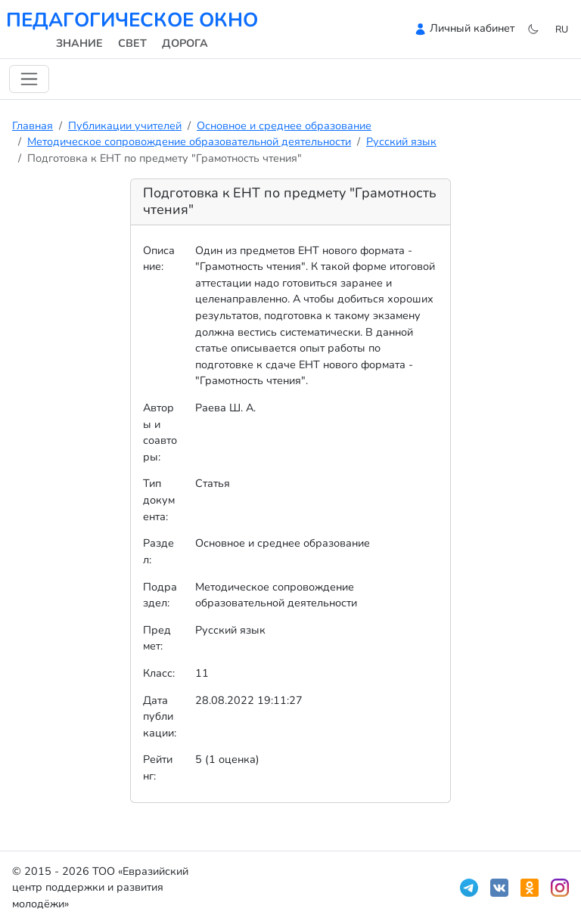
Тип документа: (159, 499)
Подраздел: (160, 595)
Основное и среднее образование (284, 126)
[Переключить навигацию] (29, 79)
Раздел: (158, 551)
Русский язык (401, 141)
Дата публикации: (160, 716)
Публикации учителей (125, 126)
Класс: (159, 673)
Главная (33, 126)
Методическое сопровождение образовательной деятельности (189, 141)
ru (562, 29)
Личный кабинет (472, 28)
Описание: (159, 259)
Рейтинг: (158, 767)
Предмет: (157, 638)
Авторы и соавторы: (160, 432)
